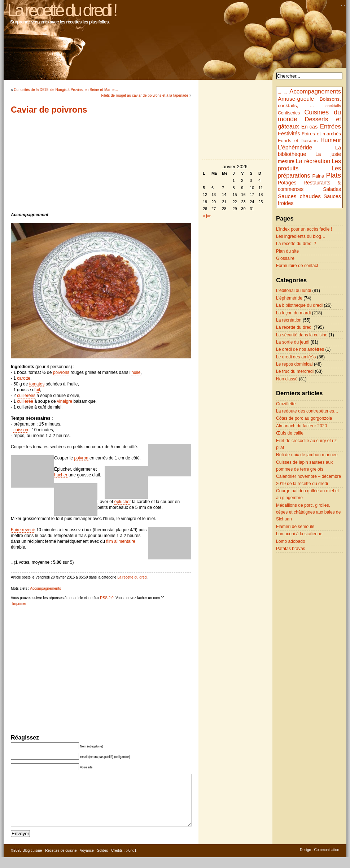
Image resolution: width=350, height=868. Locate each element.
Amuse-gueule (296, 99)
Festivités (289, 134)
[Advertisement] (101, 163)
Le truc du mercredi (295, 371)
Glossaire (285, 258)
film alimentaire (121, 541)
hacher (61, 475)
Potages (287, 183)
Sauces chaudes (299, 196)
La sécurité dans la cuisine (302, 335)
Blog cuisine (32, 861)
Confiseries (289, 113)
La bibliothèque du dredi (299, 305)
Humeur (331, 140)
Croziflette (286, 404)
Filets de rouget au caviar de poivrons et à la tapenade (145, 95)
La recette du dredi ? (296, 244)
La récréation (313, 161)
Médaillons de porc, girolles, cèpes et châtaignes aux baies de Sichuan (309, 512)
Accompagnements (45, 588)
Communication (327, 861)
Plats (334, 175)
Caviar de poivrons (49, 110)
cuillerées (26, 396)
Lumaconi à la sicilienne (299, 534)
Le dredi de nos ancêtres (300, 349)
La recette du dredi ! (62, 10)
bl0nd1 (131, 861)
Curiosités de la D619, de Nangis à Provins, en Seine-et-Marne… (66, 90)
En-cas (310, 127)
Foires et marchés (321, 134)
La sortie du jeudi (293, 342)
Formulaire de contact (297, 266)
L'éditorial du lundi (294, 291)
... (279, 92)
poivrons (61, 372)
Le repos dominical (294, 364)
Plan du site (287, 251)
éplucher (123, 502)
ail (38, 390)
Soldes (103, 861)
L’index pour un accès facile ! (304, 229)
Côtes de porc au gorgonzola (304, 418)
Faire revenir (23, 530)
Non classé (287, 379)
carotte (24, 378)
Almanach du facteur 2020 (301, 426)
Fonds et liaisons (298, 141)
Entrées (331, 127)
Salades (332, 189)
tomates (37, 384)
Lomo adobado (291, 541)
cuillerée (25, 401)
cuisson (21, 430)
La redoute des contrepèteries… (307, 411)
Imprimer (19, 604)
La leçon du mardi (293, 313)
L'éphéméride (295, 147)
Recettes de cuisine (61, 861)
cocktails (333, 106)
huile (136, 372)
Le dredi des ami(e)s (296, 357)
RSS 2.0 (107, 598)
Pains (318, 176)
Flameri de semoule (295, 527)
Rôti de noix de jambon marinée (307, 455)
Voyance (87, 861)
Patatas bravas (291, 549)
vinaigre (65, 401)
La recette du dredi (132, 577)
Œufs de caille (290, 433)
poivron (81, 458)
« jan (207, 216)
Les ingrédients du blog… (301, 236)
